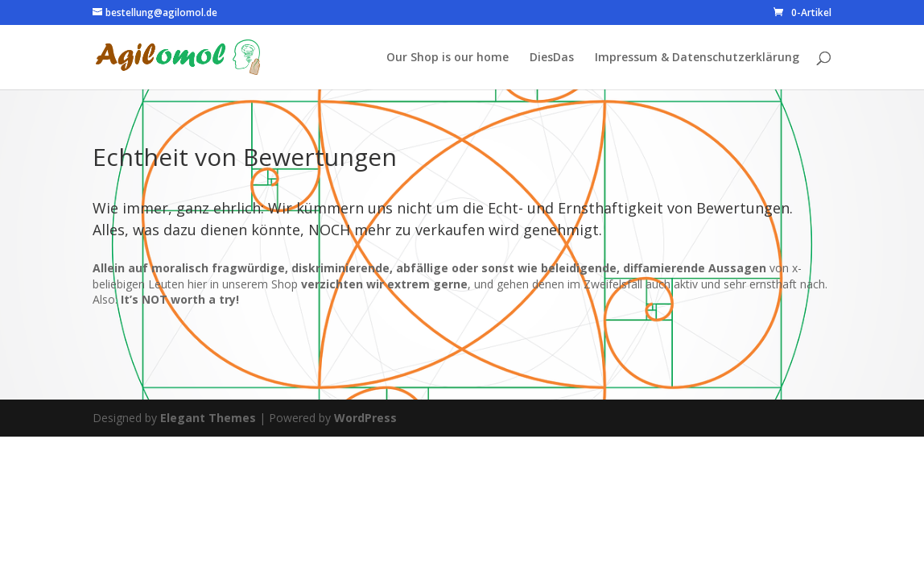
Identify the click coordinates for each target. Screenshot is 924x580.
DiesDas (552, 58)
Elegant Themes (208, 418)
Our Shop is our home (448, 58)
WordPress (365, 418)
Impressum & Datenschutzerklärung (697, 58)
